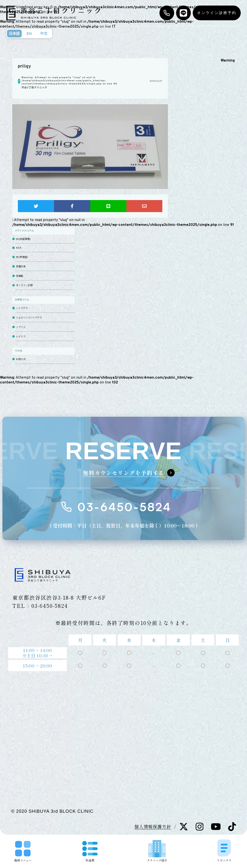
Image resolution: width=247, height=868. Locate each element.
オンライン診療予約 (217, 13)
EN (29, 33)
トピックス (224, 851)
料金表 (90, 852)
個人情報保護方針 (153, 826)
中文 (44, 33)
